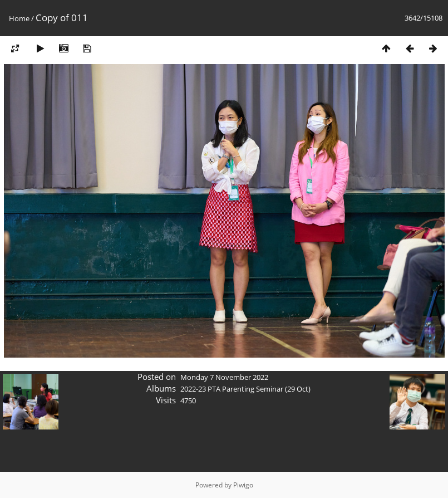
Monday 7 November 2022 (224, 377)
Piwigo (243, 485)
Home (19, 18)
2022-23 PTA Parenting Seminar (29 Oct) (245, 389)
